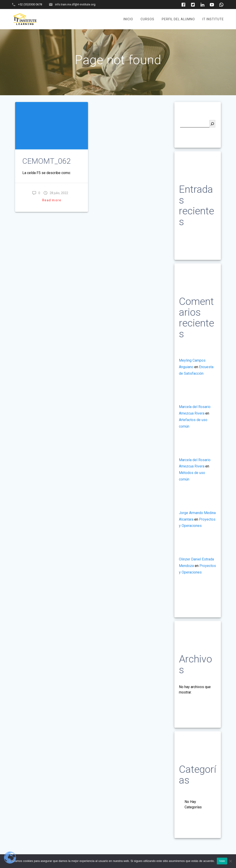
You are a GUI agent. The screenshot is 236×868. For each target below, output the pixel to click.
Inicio (128, 19)
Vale (222, 861)
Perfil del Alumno (178, 19)
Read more (52, 200)
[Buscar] (212, 124)
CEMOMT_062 (47, 161)
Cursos (147, 19)
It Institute (213, 19)
